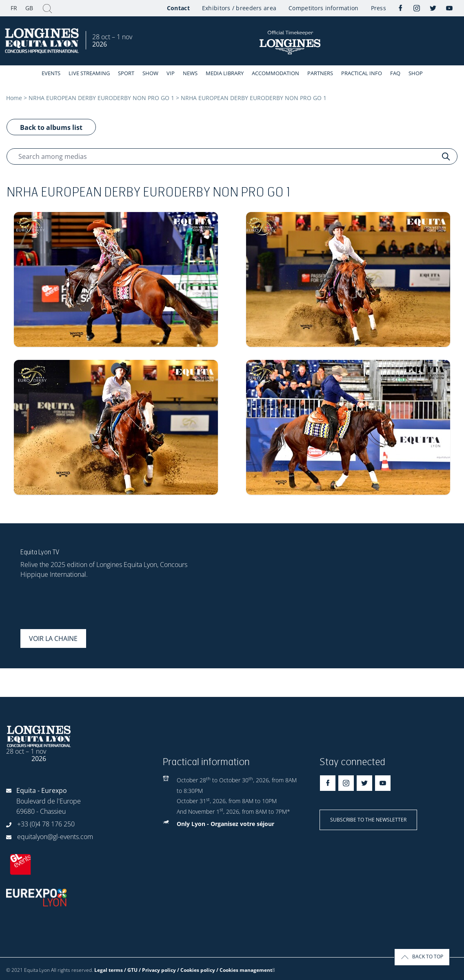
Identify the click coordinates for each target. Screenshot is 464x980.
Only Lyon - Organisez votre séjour (225, 824)
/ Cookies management (244, 970)
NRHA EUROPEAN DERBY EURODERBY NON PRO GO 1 (101, 98)
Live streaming (89, 73)
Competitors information (323, 8)
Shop (416, 73)
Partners (320, 73)
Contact (178, 8)
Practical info (362, 73)
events (51, 73)
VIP (171, 73)
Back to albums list (51, 127)
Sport (126, 73)
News (190, 73)
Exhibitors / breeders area (239, 8)
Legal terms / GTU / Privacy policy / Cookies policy (155, 970)
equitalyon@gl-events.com (55, 837)
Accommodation (275, 73)
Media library (225, 73)
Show (150, 73)
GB (29, 8)
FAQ (395, 73)
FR (14, 8)
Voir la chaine (53, 638)
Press (379, 8)
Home (14, 98)
